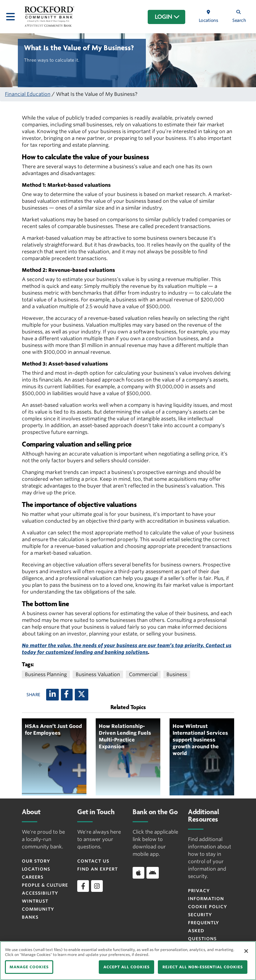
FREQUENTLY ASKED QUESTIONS (204, 931)
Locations (36, 869)
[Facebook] (67, 695)
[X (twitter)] (82, 695)
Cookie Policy (208, 907)
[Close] (246, 951)
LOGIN (167, 17)
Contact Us (93, 861)
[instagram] (97, 886)
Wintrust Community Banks (38, 909)
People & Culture (45, 885)
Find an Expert (98, 869)
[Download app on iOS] (138, 873)
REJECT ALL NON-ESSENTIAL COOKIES (203, 967)
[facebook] (83, 886)
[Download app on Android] (153, 873)
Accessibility (40, 893)
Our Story (36, 861)
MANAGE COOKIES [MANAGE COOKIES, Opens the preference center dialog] (29, 967)
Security (200, 915)
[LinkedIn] (52, 695)
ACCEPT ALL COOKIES (126, 967)
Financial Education (28, 94)
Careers (33, 877)
